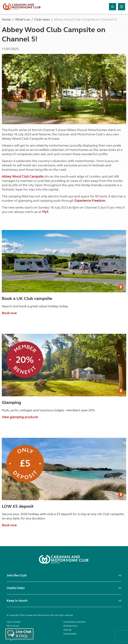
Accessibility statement (75, 622)
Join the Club (17, 575)
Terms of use (13, 626)
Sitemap (67, 630)
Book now (9, 313)
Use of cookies (14, 622)
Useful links (16, 588)
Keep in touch (17, 601)
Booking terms (71, 626)
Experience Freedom (90, 201)
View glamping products (20, 417)
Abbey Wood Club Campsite (23, 176)
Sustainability (70, 634)
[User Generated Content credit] (121, 287)
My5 (45, 212)
